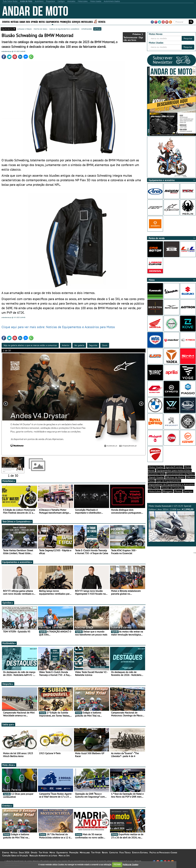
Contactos (114, 853)
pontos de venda (40, 29)
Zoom (105, 345)
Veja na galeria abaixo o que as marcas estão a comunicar (30, 345)
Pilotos (178, 491)
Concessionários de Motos (181, 474)
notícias (97, 29)
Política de (130, 864)
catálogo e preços (24, 29)
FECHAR (117, 864)
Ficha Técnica (125, 853)
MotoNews (9, 481)
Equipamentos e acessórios (17, 562)
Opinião (34, 22)
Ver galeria (79, 345)
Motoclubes (87, 22)
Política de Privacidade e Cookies (163, 853)
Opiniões (8, 603)
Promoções (65, 22)
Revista (102, 22)
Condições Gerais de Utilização (15, 856)
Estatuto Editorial (140, 853)
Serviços (76, 22)
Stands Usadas (156, 477)
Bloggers (168, 491)
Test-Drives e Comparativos (17, 521)
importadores (87, 29)
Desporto (8, 684)
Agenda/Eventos (174, 467)
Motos (42, 22)
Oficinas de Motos (175, 477)
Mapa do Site (64, 856)
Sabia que (8, 724)
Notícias (15, 22)
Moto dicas (9, 765)
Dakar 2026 (25, 22)
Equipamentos (52, 22)
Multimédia (9, 643)
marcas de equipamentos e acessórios (64, 29)
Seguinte (93, 345)
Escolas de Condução (173, 488)
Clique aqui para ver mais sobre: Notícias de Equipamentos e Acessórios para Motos (58, 327)
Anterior (66, 345)
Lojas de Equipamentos (168, 481)
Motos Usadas (156, 467)
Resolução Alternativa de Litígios (43, 856)
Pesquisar (188, 38)
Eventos (6, 22)
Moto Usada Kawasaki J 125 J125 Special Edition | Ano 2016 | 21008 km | (172, 523)
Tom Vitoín (43, 853)
